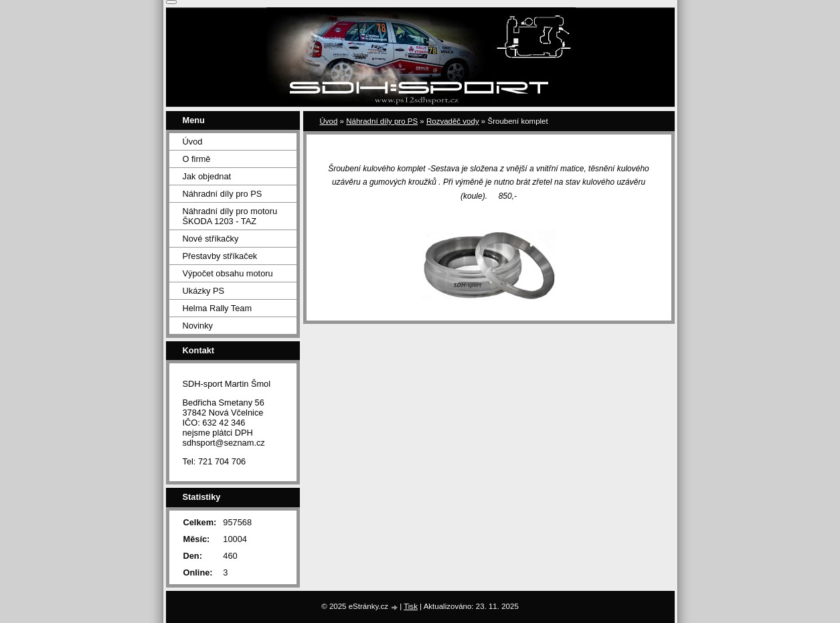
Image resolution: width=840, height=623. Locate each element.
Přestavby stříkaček (220, 256)
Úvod (329, 121)
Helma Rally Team (218, 308)
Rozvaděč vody (453, 121)
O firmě (197, 159)
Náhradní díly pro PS (382, 121)
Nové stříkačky (211, 239)
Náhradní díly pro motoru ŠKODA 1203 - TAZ (230, 216)
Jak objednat (207, 176)
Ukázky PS (204, 291)
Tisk (411, 606)
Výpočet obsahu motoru (228, 273)
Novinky (198, 326)
